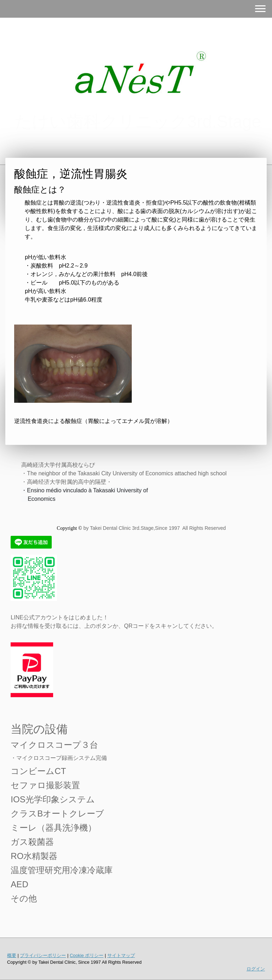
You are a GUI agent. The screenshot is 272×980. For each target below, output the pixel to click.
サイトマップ (121, 955)
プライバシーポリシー (43, 955)
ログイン (256, 969)
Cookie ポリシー (87, 955)
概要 (12, 955)
